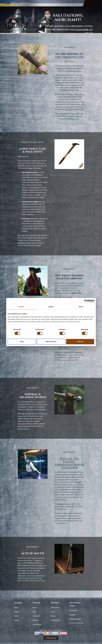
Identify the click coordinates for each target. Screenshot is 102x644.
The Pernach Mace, (38, 576)
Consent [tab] (21, 307)
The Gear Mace (39, 580)
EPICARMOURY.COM (69, 57)
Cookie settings (51, 638)
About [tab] (81, 307)
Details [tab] (51, 307)
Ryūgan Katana (23, 429)
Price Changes (37, 624)
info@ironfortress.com (70, 119)
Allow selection (51, 342)
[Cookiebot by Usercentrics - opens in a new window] (86, 301)
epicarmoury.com (74, 71)
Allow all (80, 342)
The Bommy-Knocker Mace (28, 578)
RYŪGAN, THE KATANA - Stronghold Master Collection (69, 463)
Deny (22, 342)
